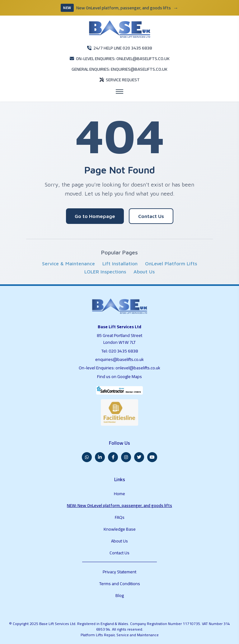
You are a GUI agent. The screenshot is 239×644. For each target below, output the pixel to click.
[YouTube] (152, 457)
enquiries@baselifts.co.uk (119, 359)
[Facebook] (113, 457)
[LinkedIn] (100, 457)
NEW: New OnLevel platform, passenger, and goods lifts (119, 505)
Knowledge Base (120, 529)
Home (119, 494)
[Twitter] (139, 457)
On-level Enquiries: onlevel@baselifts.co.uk (119, 368)
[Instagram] (126, 457)
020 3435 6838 (123, 351)
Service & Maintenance (68, 263)
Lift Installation (120, 263)
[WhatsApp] (87, 457)
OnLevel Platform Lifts (171, 263)
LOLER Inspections (105, 272)
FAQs (120, 517)
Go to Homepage (95, 216)
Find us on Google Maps (119, 376)
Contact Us (151, 216)
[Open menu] (119, 92)
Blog (120, 595)
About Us (144, 272)
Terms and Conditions (120, 584)
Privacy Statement (119, 572)
